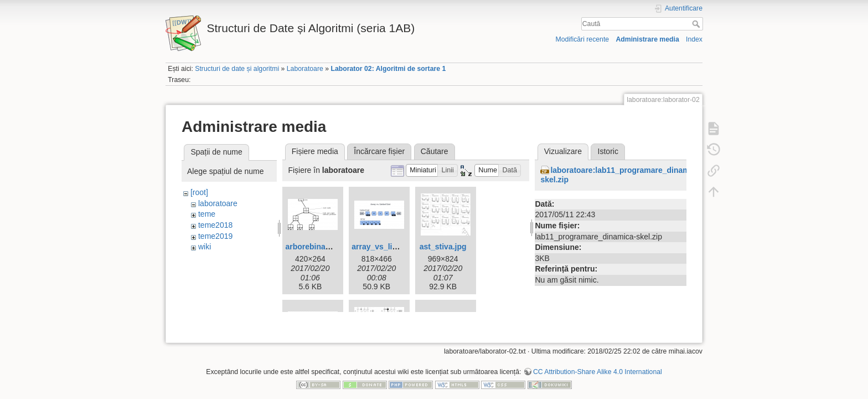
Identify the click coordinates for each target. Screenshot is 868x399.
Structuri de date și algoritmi (237, 69)
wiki (205, 247)
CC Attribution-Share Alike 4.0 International (598, 362)
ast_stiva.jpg (443, 247)
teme (207, 214)
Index (694, 39)
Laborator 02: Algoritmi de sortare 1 (388, 69)
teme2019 (215, 236)
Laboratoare (305, 69)
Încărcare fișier (379, 151)
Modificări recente (582, 39)
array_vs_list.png (383, 247)
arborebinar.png (315, 247)
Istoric (608, 151)
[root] (199, 192)
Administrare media (647, 39)
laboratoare (218, 203)
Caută (697, 24)
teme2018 (215, 225)
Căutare (435, 151)
